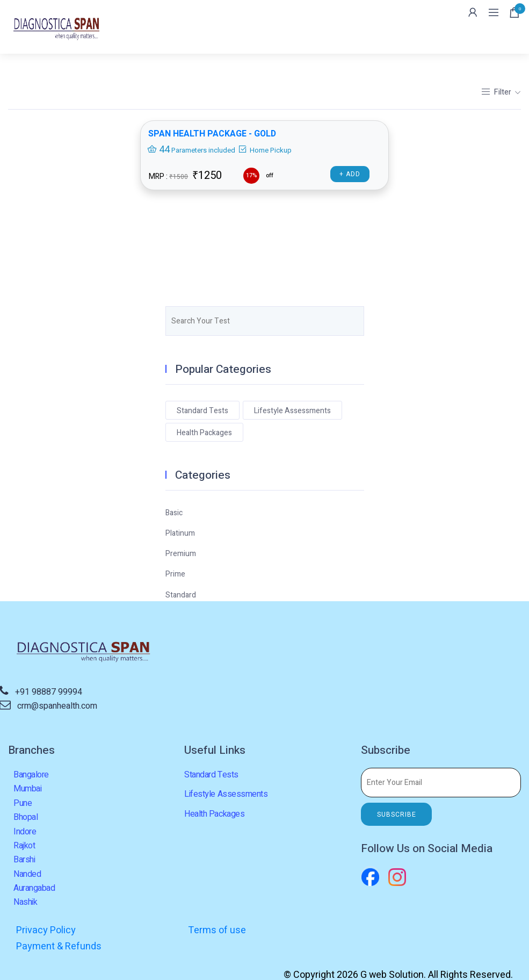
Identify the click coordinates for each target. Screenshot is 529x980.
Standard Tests (202, 411)
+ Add (350, 175)
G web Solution (392, 959)
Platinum (180, 533)
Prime (175, 574)
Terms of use (216, 930)
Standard (181, 595)
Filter (497, 92)
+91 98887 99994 (49, 692)
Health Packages (204, 433)
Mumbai (27, 789)
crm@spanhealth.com (57, 706)
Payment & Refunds (401, 930)
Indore (25, 832)
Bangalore (31, 775)
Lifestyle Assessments (292, 411)
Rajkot (24, 846)
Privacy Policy (46, 930)
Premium (181, 554)
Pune (23, 803)
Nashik (25, 902)
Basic (174, 513)
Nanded (27, 874)
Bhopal (26, 817)
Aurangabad (34, 888)
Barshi (24, 860)
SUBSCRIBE (397, 815)
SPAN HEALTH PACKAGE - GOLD (213, 134)
